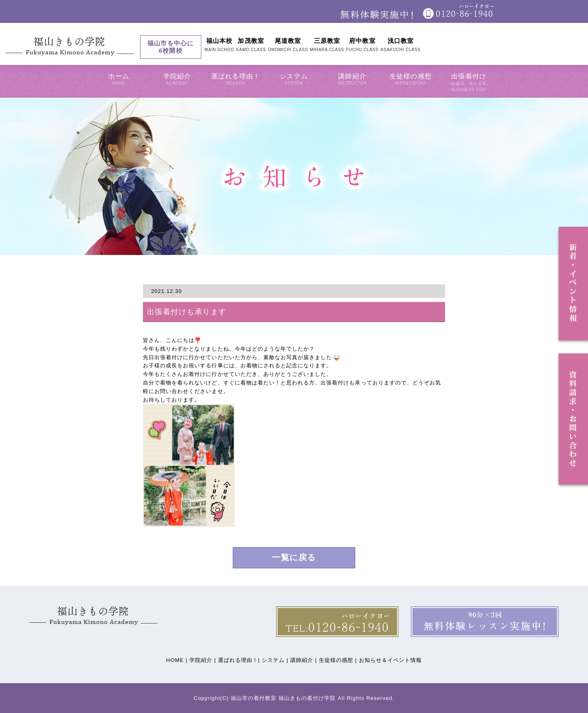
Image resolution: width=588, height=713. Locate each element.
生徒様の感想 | (338, 660)
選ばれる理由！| (239, 660)
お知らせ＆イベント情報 (390, 660)
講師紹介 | (304, 660)
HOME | (177, 660)
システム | (275, 660)
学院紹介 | (203, 660)
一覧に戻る (294, 558)
